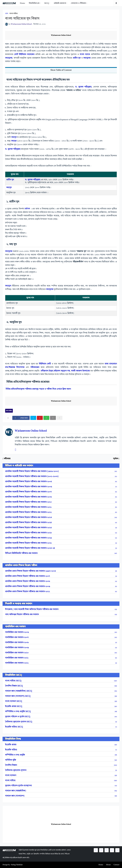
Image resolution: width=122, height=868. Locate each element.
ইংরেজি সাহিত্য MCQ (61, 727)
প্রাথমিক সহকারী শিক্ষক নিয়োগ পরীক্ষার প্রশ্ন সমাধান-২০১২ (61, 512)
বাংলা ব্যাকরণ (61, 775)
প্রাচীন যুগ (77, 58)
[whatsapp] (46, 418)
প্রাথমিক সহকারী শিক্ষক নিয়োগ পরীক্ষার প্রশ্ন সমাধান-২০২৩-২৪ (61, 548)
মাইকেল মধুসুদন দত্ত (62, 371)
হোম (7, 14)
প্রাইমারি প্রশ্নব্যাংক (60, 3)
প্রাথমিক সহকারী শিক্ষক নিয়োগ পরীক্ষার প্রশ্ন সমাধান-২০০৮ (61, 497)
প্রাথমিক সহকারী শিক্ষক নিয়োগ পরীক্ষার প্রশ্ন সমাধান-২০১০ (61, 502)
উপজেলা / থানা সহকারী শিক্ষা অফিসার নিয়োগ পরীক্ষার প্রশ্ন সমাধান (61, 609)
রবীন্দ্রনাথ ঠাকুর (47, 371)
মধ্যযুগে (8, 286)
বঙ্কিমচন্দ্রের (35, 367)
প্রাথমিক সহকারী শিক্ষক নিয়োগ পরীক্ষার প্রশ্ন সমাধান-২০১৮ (61, 533)
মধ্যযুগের (9, 58)
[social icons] (96, 850)
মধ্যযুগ (14, 137)
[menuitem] (22, 3)
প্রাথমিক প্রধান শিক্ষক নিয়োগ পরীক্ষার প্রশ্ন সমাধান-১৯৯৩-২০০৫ (61, 571)
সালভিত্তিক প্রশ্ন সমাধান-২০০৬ (61, 632)
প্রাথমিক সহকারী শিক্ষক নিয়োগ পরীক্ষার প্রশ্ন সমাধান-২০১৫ (61, 528)
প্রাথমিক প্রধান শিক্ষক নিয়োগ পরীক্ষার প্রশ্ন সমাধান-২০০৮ (61, 581)
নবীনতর (7, 459)
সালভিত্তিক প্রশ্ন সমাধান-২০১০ (61, 653)
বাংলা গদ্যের (85, 54)
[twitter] (33, 418)
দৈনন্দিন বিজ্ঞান (61, 765)
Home (22, 3)
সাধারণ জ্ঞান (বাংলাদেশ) (61, 796)
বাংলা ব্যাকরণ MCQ (61, 701)
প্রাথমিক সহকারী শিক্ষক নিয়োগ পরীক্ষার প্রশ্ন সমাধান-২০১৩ (61, 517)
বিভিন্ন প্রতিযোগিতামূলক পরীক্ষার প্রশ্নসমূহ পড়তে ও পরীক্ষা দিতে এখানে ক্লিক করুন (38, 389)
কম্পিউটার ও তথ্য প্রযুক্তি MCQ (61, 712)
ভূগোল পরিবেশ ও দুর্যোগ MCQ (61, 717)
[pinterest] (40, 418)
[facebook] (21, 418)
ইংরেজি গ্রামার (61, 745)
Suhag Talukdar (17, 865)
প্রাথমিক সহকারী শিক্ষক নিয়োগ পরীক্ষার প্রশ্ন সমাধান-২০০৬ (61, 487)
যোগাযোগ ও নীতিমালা (78, 3)
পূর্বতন (116, 459)
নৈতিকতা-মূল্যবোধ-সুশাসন (61, 770)
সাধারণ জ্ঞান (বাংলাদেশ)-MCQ (61, 696)
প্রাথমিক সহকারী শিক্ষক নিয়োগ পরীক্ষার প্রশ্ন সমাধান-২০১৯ (61, 538)
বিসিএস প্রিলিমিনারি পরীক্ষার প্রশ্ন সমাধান (61, 553)
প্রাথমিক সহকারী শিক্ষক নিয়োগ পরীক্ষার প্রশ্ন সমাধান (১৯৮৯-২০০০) (61, 471)
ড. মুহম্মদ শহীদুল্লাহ (83, 87)
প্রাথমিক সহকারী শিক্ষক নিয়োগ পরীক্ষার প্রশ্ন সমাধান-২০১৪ (61, 523)
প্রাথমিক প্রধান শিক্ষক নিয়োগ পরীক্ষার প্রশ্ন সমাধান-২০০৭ (61, 576)
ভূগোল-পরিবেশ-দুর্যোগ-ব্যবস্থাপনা (61, 786)
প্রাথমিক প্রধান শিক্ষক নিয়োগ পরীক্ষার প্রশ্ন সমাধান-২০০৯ (61, 586)
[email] (53, 418)
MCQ (47, 3)
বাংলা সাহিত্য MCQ (61, 681)
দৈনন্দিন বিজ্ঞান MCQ (61, 686)
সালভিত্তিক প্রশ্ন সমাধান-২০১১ (61, 658)
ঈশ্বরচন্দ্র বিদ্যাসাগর (17, 367)
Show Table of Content (61, 70)
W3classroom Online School (61, 35)
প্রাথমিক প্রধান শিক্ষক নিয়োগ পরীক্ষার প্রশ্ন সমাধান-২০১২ (61, 592)
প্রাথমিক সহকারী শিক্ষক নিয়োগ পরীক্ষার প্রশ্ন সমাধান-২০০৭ (61, 492)
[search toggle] (116, 3)
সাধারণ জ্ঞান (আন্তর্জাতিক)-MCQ (61, 691)
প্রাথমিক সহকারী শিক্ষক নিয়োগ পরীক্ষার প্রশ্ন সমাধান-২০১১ (61, 507)
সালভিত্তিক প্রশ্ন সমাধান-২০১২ (61, 663)
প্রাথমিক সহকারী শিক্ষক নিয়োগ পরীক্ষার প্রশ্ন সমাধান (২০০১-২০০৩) (61, 477)
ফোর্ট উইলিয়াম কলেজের (24, 54)
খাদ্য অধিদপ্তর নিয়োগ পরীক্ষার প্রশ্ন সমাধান (61, 615)
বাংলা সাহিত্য (14, 14)
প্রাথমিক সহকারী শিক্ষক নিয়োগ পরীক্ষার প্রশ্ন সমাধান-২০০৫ (61, 482)
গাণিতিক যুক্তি (61, 760)
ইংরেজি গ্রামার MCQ (61, 706)
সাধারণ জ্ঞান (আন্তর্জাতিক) (61, 791)
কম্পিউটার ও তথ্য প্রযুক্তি (61, 755)
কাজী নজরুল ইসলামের (81, 371)
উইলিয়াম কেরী (45, 364)
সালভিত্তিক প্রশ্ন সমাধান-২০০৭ (61, 637)
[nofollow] (59, 418)
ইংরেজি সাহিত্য (61, 750)
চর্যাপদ (27, 209)
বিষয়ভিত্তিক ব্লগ (34, 3)
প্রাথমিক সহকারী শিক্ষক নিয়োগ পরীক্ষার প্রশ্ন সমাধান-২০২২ (61, 543)
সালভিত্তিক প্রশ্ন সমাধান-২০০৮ (61, 643)
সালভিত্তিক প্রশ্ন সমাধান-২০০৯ (61, 648)
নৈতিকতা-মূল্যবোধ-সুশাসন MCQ (61, 722)
